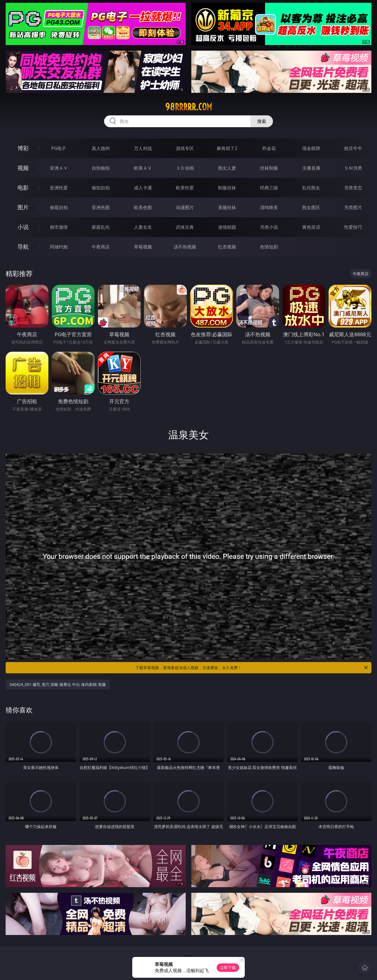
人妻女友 (143, 227)
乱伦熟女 (311, 188)
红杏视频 (227, 247)
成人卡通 (143, 188)
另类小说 (269, 227)
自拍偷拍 (101, 168)
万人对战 (143, 148)
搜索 (262, 121)
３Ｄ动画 (185, 168)
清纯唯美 (269, 207)
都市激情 (59, 227)
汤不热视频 (185, 247)
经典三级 (269, 188)
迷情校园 (227, 227)
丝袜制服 (269, 168)
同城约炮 (59, 247)
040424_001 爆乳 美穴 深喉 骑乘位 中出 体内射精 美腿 (58, 684)
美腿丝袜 (227, 207)
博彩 (23, 148)
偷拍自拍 (101, 188)
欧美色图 (143, 207)
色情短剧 (269, 247)
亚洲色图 (101, 207)
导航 (23, 247)
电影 (23, 188)
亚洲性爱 (59, 188)
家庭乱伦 (101, 227)
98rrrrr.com (189, 107)
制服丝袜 (227, 188)
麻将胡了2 (227, 148)
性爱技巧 (353, 227)
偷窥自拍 (59, 207)
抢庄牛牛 (353, 148)
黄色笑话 (311, 227)
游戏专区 (185, 148)
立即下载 (228, 967)
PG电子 (59, 148)
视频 (23, 168)
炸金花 (269, 148)
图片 (23, 207)
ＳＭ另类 (353, 168)
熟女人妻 (227, 168)
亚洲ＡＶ (59, 168)
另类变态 (353, 188)
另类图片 (353, 207)
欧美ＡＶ (143, 168)
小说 (23, 227)
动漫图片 (185, 207)
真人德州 (101, 148)
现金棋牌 (311, 148)
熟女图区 (311, 207)
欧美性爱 (185, 188)
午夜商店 (101, 247)
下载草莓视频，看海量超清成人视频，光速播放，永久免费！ (252, 668)
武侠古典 (185, 227)
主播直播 (311, 168)
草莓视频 (143, 247)
